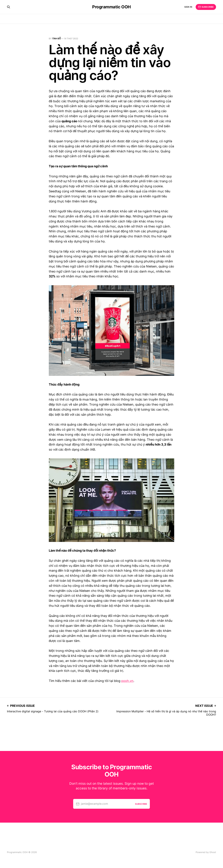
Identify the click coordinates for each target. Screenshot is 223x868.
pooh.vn (127, 681)
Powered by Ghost (206, 852)
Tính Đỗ (56, 39)
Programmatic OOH (111, 7)
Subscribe (206, 7)
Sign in (188, 7)
